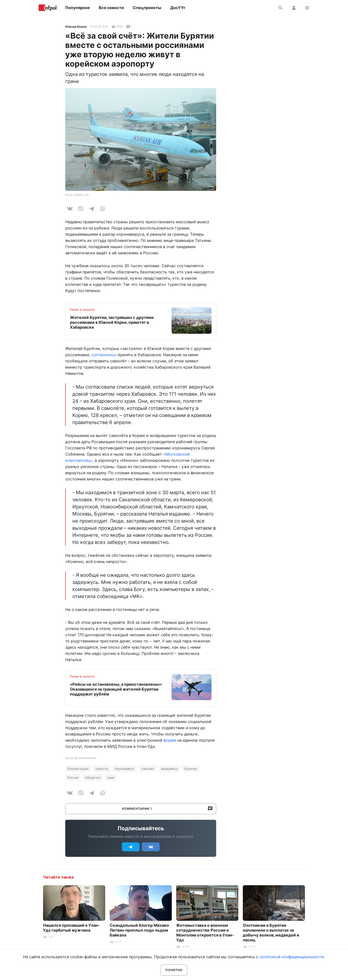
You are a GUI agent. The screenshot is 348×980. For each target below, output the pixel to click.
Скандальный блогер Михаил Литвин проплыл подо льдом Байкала (139, 930)
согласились (104, 355)
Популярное (78, 8)
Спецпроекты (147, 8)
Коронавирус (125, 769)
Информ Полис (47, 8)
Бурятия (191, 769)
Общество (93, 777)
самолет (148, 769)
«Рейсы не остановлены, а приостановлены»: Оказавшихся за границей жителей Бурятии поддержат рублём (116, 689)
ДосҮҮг (178, 8)
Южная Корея (76, 27)
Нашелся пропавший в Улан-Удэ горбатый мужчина (71, 928)
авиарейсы (169, 769)
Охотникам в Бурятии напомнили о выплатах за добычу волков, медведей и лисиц (271, 933)
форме (170, 740)
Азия (111, 777)
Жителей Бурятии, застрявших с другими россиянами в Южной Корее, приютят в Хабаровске (112, 322)
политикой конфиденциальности (292, 957)
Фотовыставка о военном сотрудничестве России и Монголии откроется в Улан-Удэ (205, 933)
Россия (73, 777)
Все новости (111, 8)
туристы (102, 769)
